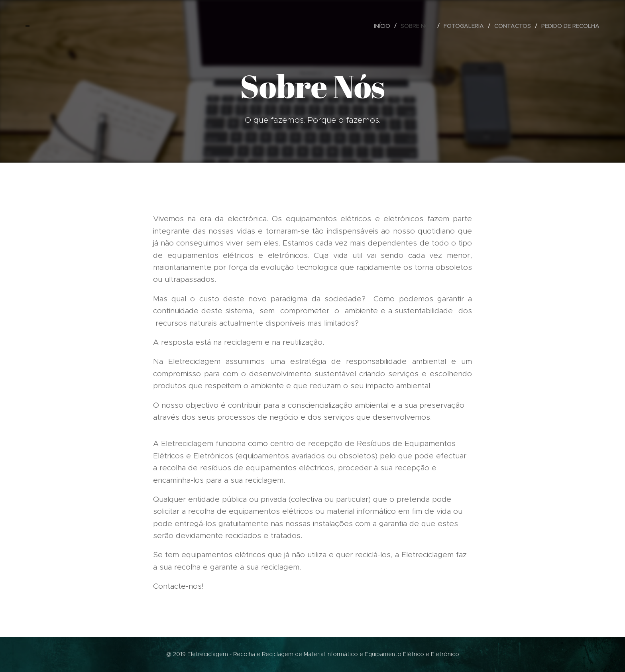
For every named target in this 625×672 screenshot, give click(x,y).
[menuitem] (384, 26)
